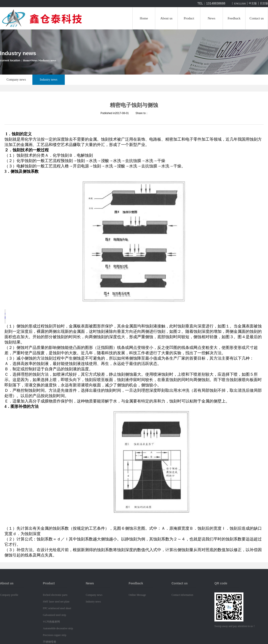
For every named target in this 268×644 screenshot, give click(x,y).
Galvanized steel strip (54, 615)
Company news (16, 80)
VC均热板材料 (51, 622)
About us (166, 18)
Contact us (257, 18)
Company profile (9, 595)
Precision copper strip (55, 635)
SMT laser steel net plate (56, 602)
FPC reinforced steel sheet (57, 608)
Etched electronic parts (55, 595)
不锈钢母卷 (50, 642)
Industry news (48, 60)
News (211, 18)
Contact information (182, 595)
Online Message (137, 595)
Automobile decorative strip (58, 628)
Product (189, 18)
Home (144, 18)
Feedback (234, 18)
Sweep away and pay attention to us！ (235, 626)
